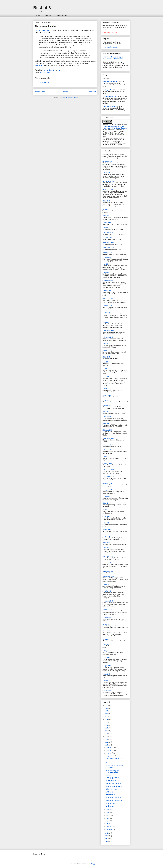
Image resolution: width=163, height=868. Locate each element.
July (108, 812)
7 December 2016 (108, 272)
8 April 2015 (106, 400)
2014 (107, 734)
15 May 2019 (106, 216)
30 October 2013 (107, 584)
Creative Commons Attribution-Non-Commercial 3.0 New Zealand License (115, 127)
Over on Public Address (43, 30)
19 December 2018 (108, 242)
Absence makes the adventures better (113, 771)
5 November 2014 (108, 450)
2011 (107, 742)
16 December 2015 (108, 330)
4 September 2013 (108, 601)
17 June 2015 (106, 369)
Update (108, 775)
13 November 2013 (108, 576)
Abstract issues (111, 803)
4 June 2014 (106, 516)
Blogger (93, 864)
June (108, 815)
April (108, 821)
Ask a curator (110, 795)
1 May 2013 (106, 657)
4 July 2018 (106, 264)
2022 (107, 711)
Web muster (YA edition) (114, 786)
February (110, 827)
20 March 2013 (107, 681)
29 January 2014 (107, 563)
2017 (107, 725)
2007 (107, 839)
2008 (107, 836)
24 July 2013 (106, 624)
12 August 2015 (107, 350)
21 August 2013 (107, 609)
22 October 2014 (107, 457)
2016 (107, 728)
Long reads (48, 16)
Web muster (110, 792)
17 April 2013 (107, 666)
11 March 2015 (107, 412)
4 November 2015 (108, 337)
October (109, 753)
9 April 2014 (106, 536)
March (109, 824)
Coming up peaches (113, 778)
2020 (107, 717)
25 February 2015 (108, 417)
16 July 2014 (106, 503)
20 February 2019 (108, 233)
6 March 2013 (107, 691)
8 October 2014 (107, 463)
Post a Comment (43, 82)
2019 (107, 719)
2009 (107, 833)
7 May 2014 (106, 523)
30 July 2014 (106, 496)
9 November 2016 (108, 281)
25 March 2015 (107, 405)
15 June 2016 (106, 322)
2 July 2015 (106, 362)
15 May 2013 (106, 651)
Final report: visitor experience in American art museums (115, 58)
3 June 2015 (106, 377)
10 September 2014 (108, 477)
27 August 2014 (107, 483)
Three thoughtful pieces (114, 798)
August (109, 810)
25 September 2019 (109, 181)
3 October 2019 (108, 173)
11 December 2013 (108, 571)
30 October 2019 (108, 161)
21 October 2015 (107, 344)
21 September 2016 (108, 299)
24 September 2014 (108, 470)
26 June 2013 (106, 639)
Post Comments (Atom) (70, 98)
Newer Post (40, 92)
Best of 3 (42, 8)
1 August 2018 (107, 257)
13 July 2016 (106, 312)
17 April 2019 (107, 223)
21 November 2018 (108, 247)
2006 (107, 842)
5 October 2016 (107, 291)
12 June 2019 (106, 209)
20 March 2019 (107, 228)
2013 (107, 736)
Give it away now (112, 789)
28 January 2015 (107, 430)
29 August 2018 (107, 252)
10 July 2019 (106, 201)
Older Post (91, 92)
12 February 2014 (108, 556)
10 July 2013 (106, 631)
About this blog (62, 16)
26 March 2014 (107, 543)
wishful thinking (46, 72)
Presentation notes (109, 106)
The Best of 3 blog (108, 125)
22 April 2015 (107, 395)
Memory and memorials (114, 783)
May (108, 818)
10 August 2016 (107, 306)
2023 (107, 708)
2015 (107, 731)
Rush (108, 763)
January (109, 829)
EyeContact (39, 65)
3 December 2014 (108, 445)
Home (38, 16)
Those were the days (113, 781)
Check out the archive (110, 47)
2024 (107, 705)
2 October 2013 (107, 591)
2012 (107, 739)
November (110, 750)
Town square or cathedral (114, 800)
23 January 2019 (107, 238)
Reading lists (107, 90)
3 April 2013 (106, 674)
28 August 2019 (108, 189)
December (110, 747)
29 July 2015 (106, 357)
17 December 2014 (108, 438)
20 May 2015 (106, 389)
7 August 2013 (107, 618)
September (110, 756)
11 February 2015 (108, 423)
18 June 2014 (106, 510)
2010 (107, 745)
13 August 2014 (107, 490)
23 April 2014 (107, 530)
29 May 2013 (106, 644)
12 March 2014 (107, 548)
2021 (107, 714)
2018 (107, 722)
